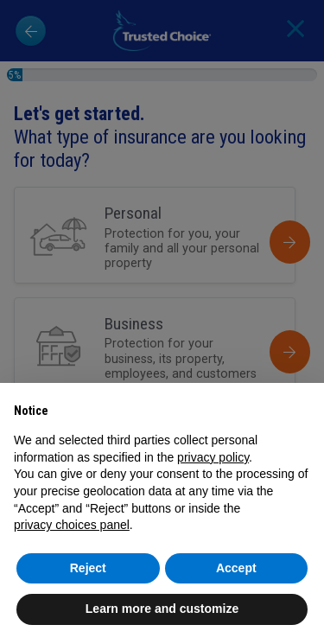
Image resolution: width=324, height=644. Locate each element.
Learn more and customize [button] (162, 609)
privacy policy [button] (213, 457)
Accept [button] (236, 568)
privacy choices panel (72, 525)
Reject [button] (88, 568)
